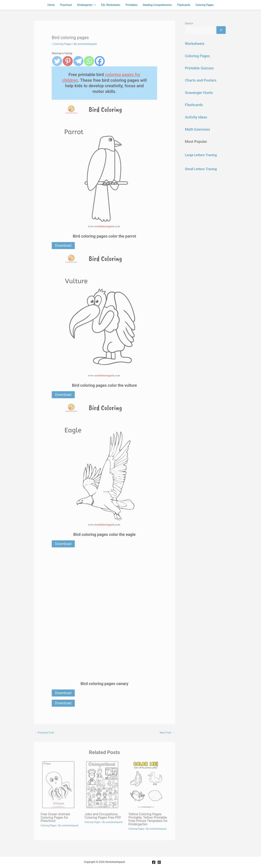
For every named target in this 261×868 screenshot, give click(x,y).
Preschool (66, 5)
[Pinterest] (159, 862)
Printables (131, 5)
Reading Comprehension (157, 5)
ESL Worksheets (111, 5)
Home (51, 5)
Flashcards (184, 5)
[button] (94, 5)
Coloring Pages (205, 5)
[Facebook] (154, 862)
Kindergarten (86, 5)
